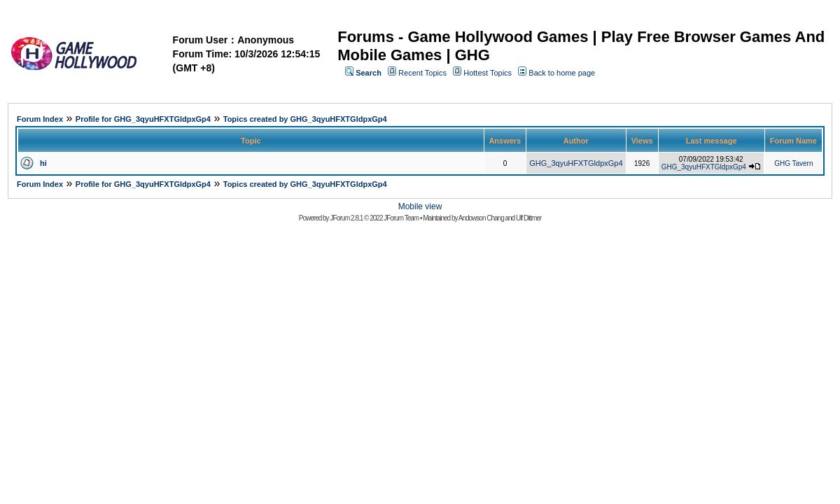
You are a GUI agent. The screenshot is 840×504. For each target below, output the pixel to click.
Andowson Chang (481, 218)
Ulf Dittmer (528, 218)
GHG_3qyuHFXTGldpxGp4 (576, 163)
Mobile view (420, 206)
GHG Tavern (793, 163)
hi (43, 163)
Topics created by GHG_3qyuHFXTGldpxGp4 (305, 119)
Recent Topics (422, 73)
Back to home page (562, 73)
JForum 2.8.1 (346, 218)
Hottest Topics (488, 73)
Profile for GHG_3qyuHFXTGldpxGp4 (143, 119)
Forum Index (40, 119)
